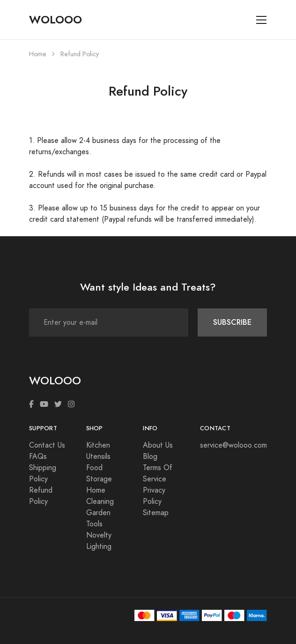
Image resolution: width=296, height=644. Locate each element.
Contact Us (47, 445)
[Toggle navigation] (262, 20)
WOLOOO (55, 20)
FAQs (38, 457)
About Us (158, 445)
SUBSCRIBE (232, 322)
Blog (150, 457)
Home (38, 54)
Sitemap (156, 513)
